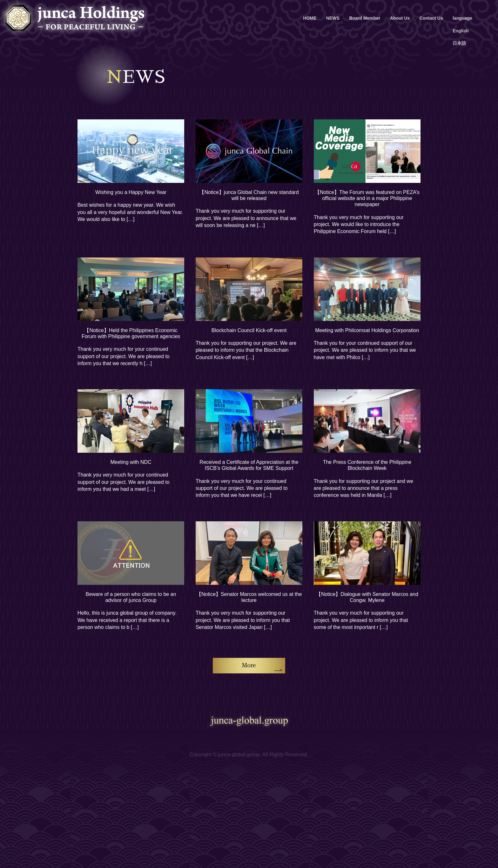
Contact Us (431, 18)
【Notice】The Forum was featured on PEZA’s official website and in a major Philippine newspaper (367, 198)
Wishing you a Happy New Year (131, 192)
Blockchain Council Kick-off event (249, 330)
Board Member (365, 18)
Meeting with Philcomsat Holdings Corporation (367, 330)
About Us (400, 18)
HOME (310, 18)
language (462, 18)
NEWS (333, 18)
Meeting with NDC (131, 462)
